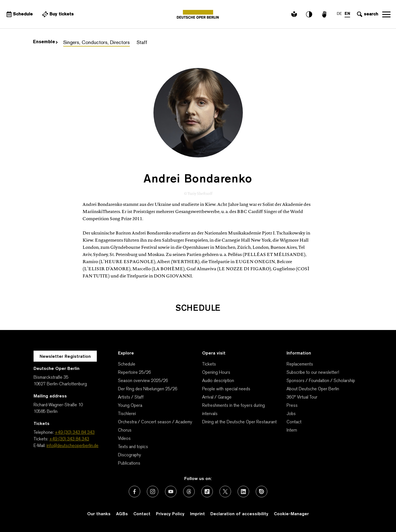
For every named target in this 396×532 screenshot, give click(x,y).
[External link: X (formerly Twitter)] (225, 492)
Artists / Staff (131, 397)
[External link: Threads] (189, 492)
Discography (130, 455)
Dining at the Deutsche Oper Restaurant (239, 422)
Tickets (209, 364)
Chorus (125, 430)
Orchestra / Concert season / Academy (155, 422)
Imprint (197, 514)
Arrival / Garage (217, 397)
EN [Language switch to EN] (347, 14)
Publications (129, 463)
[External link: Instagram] (153, 492)
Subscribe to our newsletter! (313, 373)
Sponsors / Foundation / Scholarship (321, 381)
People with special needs (226, 389)
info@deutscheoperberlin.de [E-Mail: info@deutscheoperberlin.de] (72, 446)
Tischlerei (127, 414)
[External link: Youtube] (171, 492)
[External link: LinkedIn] (243, 492)
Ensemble (45, 42)
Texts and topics (133, 447)
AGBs (122, 514)
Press (292, 406)
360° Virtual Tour (302, 397)
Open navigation (386, 14)
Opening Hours (216, 373)
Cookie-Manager (291, 514)
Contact (294, 422)
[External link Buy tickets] (58, 14)
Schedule (127, 364)
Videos (124, 439)
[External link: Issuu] (262, 492)
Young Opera (130, 406)
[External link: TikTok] (207, 492)
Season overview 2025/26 (143, 381)
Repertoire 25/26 (134, 373)
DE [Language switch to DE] (339, 14)
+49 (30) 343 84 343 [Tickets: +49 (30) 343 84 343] (69, 439)
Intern (292, 430)
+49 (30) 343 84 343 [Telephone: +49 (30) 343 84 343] (75, 433)
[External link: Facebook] (134, 492)
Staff (142, 43)
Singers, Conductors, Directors (97, 43)
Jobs (291, 414)
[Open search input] (367, 14)
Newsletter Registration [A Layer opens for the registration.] (65, 357)
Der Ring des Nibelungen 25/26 (148, 389)
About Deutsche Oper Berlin (313, 389)
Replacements (300, 364)
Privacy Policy (170, 514)
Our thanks (99, 514)
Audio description (218, 381)
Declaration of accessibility (239, 514)
